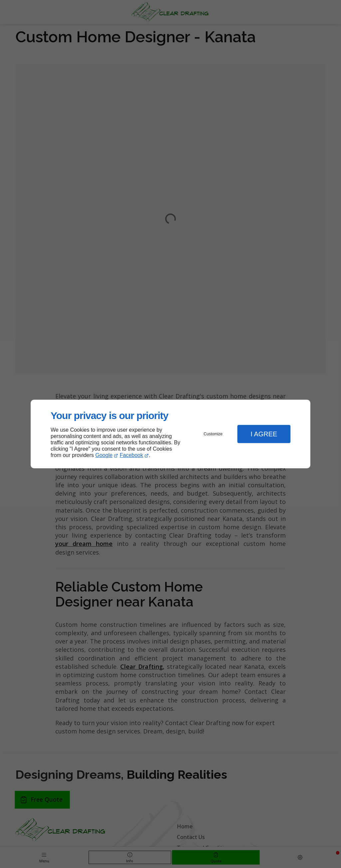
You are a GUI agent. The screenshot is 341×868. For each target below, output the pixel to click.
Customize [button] (213, 434)
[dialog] (170, 434)
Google (104, 455)
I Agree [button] (264, 434)
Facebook (132, 455)
